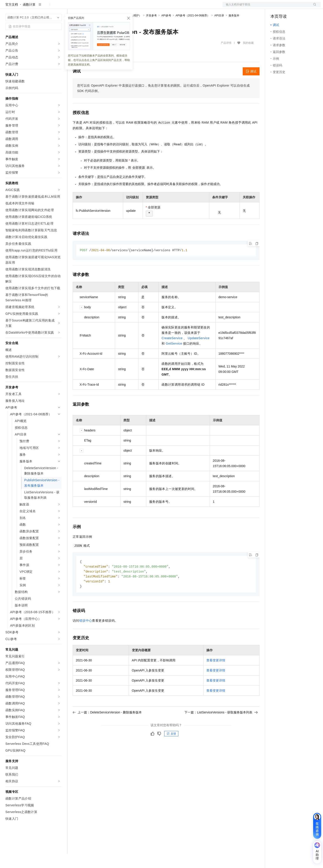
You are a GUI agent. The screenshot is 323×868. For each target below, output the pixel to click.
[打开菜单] (7, 7)
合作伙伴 (151, 7)
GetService (174, 358)
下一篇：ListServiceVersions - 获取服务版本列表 (221, 728)
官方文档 (12, 19)
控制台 (286, 7)
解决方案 (72, 7)
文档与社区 (91, 7)
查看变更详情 (216, 676)
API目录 (219, 30)
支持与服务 (170, 7)
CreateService (172, 353)
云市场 (136, 7)
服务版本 (234, 30)
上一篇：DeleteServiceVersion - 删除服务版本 (107, 728)
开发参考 (151, 30)
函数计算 (29, 19)
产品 (58, 7)
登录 (313, 7)
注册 (297, 7)
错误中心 (86, 636)
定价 (123, 7)
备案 (275, 7)
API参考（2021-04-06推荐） (193, 30)
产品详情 (226, 57)
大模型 (46, 7)
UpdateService (199, 353)
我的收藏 (248, 57)
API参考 (166, 30)
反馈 (171, 750)
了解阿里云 (190, 7)
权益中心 (109, 7)
